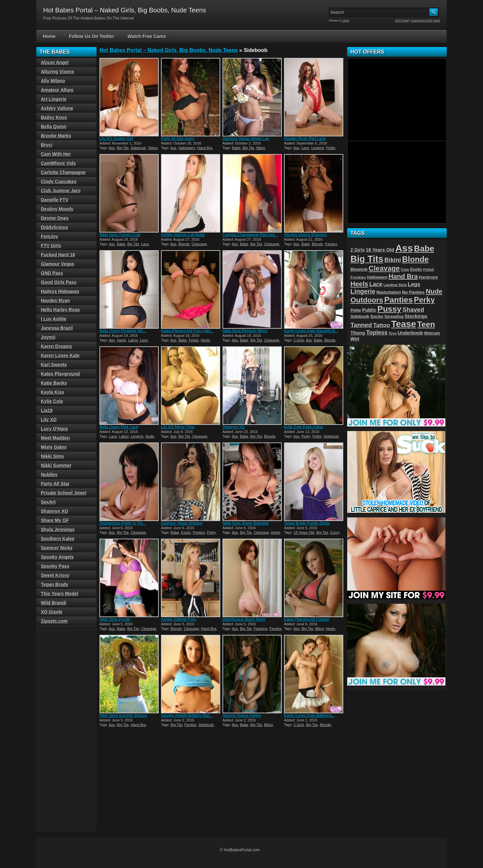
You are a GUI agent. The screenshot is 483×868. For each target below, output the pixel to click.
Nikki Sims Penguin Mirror (245, 331)
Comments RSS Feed (425, 21)
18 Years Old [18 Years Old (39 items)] (380, 250)
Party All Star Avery (178, 139)
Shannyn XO (234, 427)
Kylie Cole (52, 401)
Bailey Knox (54, 117)
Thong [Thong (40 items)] (358, 333)
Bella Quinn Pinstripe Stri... (123, 331)
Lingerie (318, 148)
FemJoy (50, 236)
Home (49, 36)
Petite (331, 148)
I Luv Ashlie (54, 319)
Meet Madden (55, 438)
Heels (121, 340)
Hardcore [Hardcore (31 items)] (428, 277)
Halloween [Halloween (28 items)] (377, 277)
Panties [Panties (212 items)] (398, 300)
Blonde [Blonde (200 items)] (416, 259)
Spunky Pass (55, 566)
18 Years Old (304, 532)
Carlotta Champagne (63, 172)
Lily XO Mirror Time (178, 427)
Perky (306, 436)
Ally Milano (53, 81)
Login (346, 21)
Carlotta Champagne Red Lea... (250, 235)
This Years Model (60, 594)
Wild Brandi (54, 603)
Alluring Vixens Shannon (305, 235)
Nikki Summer (56, 465)
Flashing (260, 629)
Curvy (335, 532)
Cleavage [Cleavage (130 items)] (384, 268)
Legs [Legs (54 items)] (414, 284)
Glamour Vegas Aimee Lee (246, 139)
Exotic (186, 532)
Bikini (260, 148)
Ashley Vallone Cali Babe (183, 235)
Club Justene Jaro (61, 191)
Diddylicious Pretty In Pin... (123, 523)
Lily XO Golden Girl (116, 139)
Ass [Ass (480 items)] (404, 248)
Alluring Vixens (58, 72)
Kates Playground (60, 374)
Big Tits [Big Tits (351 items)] (367, 259)
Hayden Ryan (55, 301)
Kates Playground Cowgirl (307, 619)
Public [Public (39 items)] (369, 310)
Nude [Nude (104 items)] (434, 291)
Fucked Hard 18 (58, 255)
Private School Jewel (64, 493)
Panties (331, 244)
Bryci (47, 145)
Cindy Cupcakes (59, 182)
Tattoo (153, 148)
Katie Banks (54, 383)
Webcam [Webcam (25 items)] (432, 333)
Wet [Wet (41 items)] (355, 339)
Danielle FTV (55, 200)
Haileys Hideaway (60, 291)
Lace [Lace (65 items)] (376, 284)
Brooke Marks (56, 136)
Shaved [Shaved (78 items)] (413, 310)
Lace (305, 148)
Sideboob (138, 148)
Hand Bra (205, 148)
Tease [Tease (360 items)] (403, 324)
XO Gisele (52, 612)
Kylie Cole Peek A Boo (304, 427)
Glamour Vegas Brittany (182, 523)
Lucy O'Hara (54, 429)
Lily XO (49, 420)
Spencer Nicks (57, 548)
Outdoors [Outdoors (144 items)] (367, 300)
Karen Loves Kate (60, 356)
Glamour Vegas (58, 264)
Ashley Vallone (57, 108)
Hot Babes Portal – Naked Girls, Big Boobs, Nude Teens (169, 50)
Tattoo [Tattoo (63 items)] (382, 325)
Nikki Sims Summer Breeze (123, 716)
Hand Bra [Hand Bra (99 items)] (403, 276)
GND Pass (52, 273)
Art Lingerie (54, 99)
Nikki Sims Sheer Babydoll (246, 523)
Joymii (48, 337)
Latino (133, 340)
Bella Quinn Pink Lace (119, 427)
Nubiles (49, 475)
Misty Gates (54, 447)
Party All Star (55, 484)
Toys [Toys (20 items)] (393, 333)
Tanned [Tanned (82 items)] (361, 325)
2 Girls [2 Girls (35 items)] (358, 250)
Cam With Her (56, 154)
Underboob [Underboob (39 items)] (410, 333)
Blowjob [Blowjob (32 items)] (359, 269)
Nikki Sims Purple (115, 619)
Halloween (187, 148)
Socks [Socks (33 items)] (377, 316)
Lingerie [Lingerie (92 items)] (363, 291)
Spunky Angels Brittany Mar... (187, 716)
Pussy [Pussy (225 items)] (390, 309)
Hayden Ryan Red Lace (305, 139)
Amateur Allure (57, 90)
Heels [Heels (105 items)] (359, 284)
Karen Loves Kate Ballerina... (309, 716)
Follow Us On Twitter (92, 36)
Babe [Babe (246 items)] (424, 249)
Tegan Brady (55, 584)
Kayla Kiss (53, 392)
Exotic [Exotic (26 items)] (416, 269)
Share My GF (55, 520)
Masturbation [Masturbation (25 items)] (389, 292)
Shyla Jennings (58, 529)
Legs (144, 340)
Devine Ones (55, 218)
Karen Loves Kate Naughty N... (311, 331)
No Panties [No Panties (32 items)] (413, 292)
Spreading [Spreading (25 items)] (394, 317)
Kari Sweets (54, 365)
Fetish (194, 340)
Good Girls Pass (59, 282)
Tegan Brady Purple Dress (307, 523)
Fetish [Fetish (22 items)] (429, 269)
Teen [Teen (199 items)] (426, 324)
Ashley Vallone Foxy (179, 619)
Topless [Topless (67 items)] (377, 333)
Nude (150, 436)
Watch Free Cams (147, 36)
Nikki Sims (53, 456)
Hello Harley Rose (60, 310)
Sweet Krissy (55, 575)
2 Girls (299, 340)
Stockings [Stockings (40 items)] (416, 316)
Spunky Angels (57, 557)
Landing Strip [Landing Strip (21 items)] (395, 285)
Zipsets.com (54, 621)
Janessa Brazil (57, 328)
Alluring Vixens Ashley (242, 716)
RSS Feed (402, 21)
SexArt (48, 502)
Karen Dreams (56, 346)
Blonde (184, 244)
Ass (112, 148)
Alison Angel (55, 62)
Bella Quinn (54, 127)
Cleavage (199, 244)
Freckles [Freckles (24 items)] (358, 277)
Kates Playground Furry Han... (187, 331)
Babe (236, 148)
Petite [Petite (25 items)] (356, 310)
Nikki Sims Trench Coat (120, 235)
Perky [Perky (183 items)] (424, 300)
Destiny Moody (57, 209)
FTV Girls (51, 246)
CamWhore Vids (58, 163)
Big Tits (123, 148)
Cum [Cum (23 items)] (405, 269)
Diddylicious (54, 227)
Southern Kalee (58, 539)
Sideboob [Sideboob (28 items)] (360, 317)
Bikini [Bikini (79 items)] (393, 260)
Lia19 (47, 410)
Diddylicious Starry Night (244, 619)
